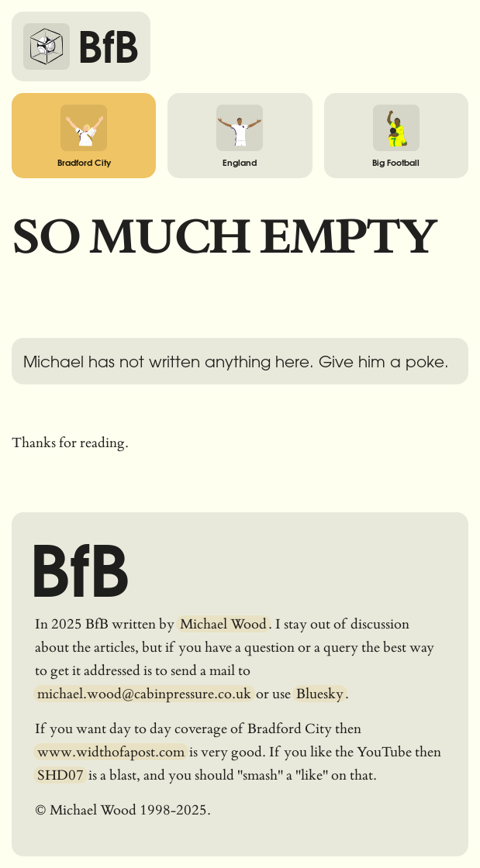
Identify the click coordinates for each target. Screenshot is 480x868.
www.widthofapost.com (111, 752)
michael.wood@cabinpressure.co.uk (144, 694)
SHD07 (60, 775)
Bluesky (320, 694)
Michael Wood (223, 624)
